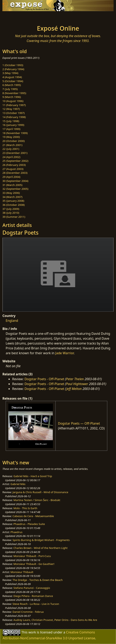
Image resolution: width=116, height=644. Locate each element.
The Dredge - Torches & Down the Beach (38, 580)
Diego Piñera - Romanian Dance (33, 596)
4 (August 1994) (12, 77)
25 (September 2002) (15, 161)
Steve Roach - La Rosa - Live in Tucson (36, 604)
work (32, 632)
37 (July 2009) (11, 209)
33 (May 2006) (11, 193)
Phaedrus (17, 532)
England (12, 321)
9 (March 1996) (12, 97)
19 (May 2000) (11, 137)
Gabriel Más (18, 484)
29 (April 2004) (11, 177)
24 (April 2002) (11, 157)
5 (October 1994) (13, 81)
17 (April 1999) (11, 129)
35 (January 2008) (13, 201)
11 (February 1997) (14, 105)
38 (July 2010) (11, 213)
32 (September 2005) (15, 189)
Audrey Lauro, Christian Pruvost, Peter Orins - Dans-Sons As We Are (55, 620)
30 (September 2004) (15, 181)
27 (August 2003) (13, 169)
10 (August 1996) (13, 101)
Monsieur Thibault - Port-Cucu (32, 556)
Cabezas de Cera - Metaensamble (33, 516)
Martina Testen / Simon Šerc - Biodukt (37, 500)
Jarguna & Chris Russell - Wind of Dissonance (40, 492)
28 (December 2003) (15, 173)
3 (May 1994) (10, 73)
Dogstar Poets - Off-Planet (44, 379)
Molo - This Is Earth (25, 508)
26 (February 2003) (14, 165)
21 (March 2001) (12, 145)
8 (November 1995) (14, 93)
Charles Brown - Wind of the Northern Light (40, 548)
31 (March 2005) (12, 185)
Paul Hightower (77, 384)
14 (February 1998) (14, 117)
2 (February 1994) (13, 69)
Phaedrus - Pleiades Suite (29, 524)
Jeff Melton (74, 389)
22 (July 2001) (11, 149)
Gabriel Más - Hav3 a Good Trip (33, 476)
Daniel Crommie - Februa (28, 612)
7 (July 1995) (10, 89)
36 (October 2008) (14, 205)
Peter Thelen (75, 379)
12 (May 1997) (11, 109)
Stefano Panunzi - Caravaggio (32, 588)
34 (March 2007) (12, 197)
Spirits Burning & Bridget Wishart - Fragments (41, 540)
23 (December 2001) (15, 153)
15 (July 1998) (11, 121)
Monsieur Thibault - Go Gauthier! (34, 564)
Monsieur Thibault (22, 572)
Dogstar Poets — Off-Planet (79, 423)
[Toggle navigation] (13, 17)
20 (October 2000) (14, 141)
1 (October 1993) (13, 65)
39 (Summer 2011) (14, 217)
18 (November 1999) (15, 133)
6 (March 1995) (12, 85)
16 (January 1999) (13, 125)
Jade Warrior (65, 353)
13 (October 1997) (14, 113)
